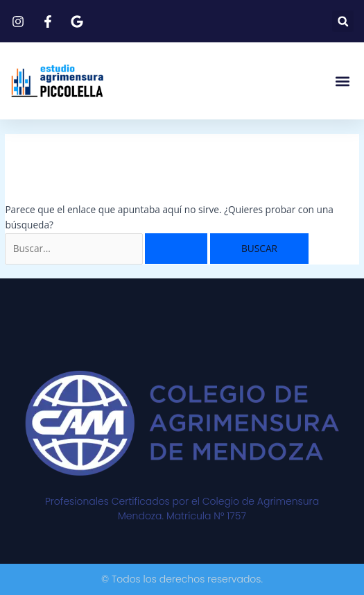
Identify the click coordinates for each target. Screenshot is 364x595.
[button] (343, 21)
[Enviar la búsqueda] (176, 249)
